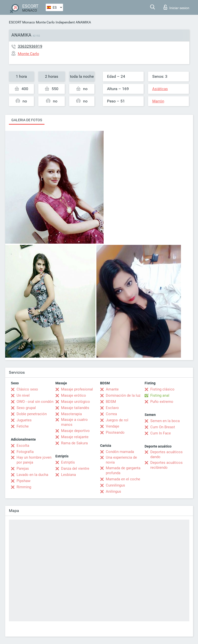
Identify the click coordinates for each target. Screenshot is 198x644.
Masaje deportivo (75, 431)
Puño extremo (162, 402)
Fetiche (23, 426)
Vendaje (112, 426)
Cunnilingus (115, 485)
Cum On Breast (163, 427)
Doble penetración (32, 414)
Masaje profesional (77, 389)
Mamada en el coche (123, 479)
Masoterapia (71, 414)
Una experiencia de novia (121, 460)
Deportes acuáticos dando (166, 454)
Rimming (24, 487)
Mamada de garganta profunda (123, 470)
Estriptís (68, 462)
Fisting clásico (162, 389)
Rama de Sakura (74, 443)
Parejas (23, 468)
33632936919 (30, 46)
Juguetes (24, 420)
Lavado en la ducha (32, 475)
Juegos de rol (117, 420)
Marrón (158, 101)
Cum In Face (161, 433)
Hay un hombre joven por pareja (34, 460)
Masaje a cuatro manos (74, 422)
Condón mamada (120, 452)
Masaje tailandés (75, 408)
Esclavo (112, 408)
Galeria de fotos (27, 120)
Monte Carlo (45, 22)
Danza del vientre (75, 468)
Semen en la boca (165, 421)
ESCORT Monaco (22, 22)
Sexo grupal (26, 408)
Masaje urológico (76, 402)
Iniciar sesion (176, 7)
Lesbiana (68, 475)
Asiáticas (160, 89)
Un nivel (23, 395)
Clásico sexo (27, 389)
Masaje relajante (75, 437)
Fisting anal (160, 395)
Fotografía (25, 452)
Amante (112, 389)
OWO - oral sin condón (35, 402)
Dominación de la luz (123, 395)
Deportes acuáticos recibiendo (166, 465)
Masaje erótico (74, 395)
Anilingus (113, 491)
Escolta (23, 446)
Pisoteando (115, 432)
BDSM (111, 402)
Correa (111, 414)
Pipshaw (23, 481)
